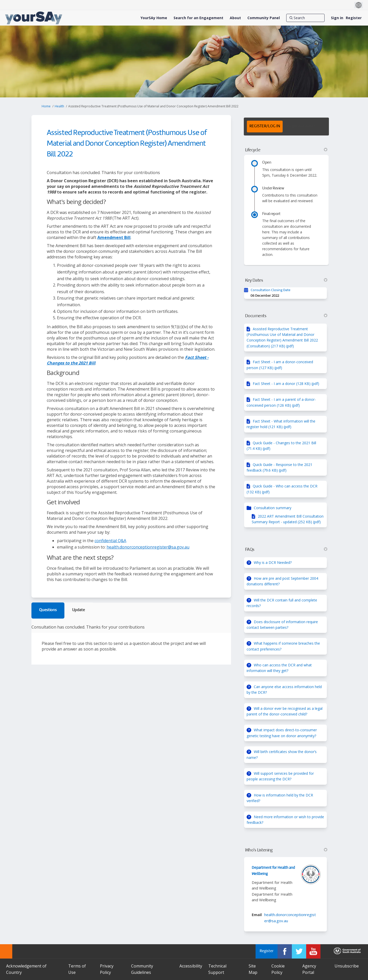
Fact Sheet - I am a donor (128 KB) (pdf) (286, 384)
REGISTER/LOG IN (265, 126)
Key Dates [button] (286, 280)
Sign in (337, 18)
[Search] (305, 18)
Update (78, 610)
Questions (48, 610)
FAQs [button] (286, 550)
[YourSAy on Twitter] (299, 951)
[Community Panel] (264, 18)
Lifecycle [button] (286, 150)
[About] (235, 18)
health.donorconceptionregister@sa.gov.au (148, 547)
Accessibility (191, 966)
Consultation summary (273, 508)
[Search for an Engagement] (198, 18)
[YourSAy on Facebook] (285, 951)
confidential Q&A (110, 541)
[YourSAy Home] (154, 18)
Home (46, 106)
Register (354, 18)
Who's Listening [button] (286, 850)
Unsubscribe (347, 966)
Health (59, 106)
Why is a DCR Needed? (273, 562)
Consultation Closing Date (271, 290)
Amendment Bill (114, 237)
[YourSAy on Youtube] (313, 951)
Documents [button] (286, 316)
